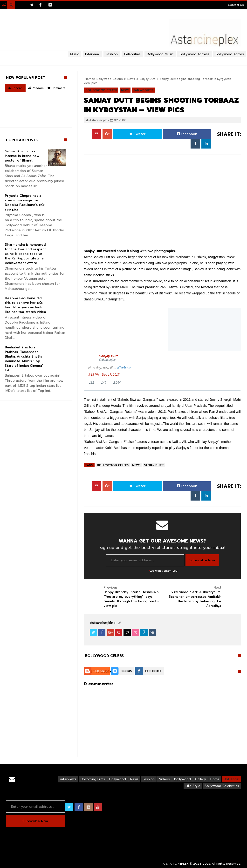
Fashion (149, 779)
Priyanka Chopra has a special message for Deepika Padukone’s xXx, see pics (25, 203)
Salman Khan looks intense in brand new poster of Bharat (22, 156)
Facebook (187, 134)
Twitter (137, 134)
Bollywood (182, 779)
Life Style (193, 786)
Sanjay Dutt (154, 465)
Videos (164, 779)
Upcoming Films (93, 779)
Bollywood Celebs (113, 465)
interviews (68, 779)
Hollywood (118, 779)
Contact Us (236, 5)
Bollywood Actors (230, 54)
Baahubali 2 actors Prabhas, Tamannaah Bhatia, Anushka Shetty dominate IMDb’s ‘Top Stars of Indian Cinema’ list (24, 359)
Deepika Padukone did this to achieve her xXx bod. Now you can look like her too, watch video (25, 305)
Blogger (100, 671)
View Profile (101, 623)
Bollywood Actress (195, 54)
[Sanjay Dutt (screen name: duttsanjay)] (168, 358)
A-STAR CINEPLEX (176, 864)
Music (75, 54)
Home (215, 779)
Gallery (201, 779)
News (136, 465)
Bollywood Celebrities (222, 786)
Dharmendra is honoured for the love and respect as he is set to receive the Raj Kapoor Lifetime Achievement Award (25, 254)
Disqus (126, 671)
